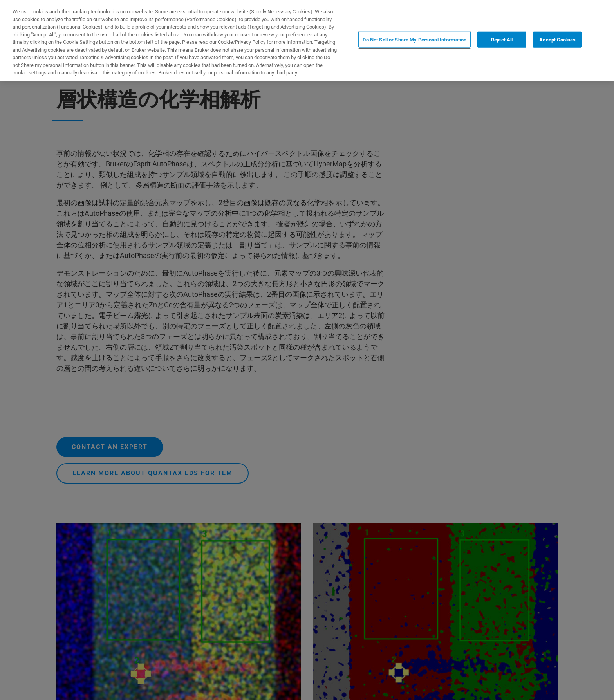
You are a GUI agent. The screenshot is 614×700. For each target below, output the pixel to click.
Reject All (502, 40)
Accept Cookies (557, 40)
